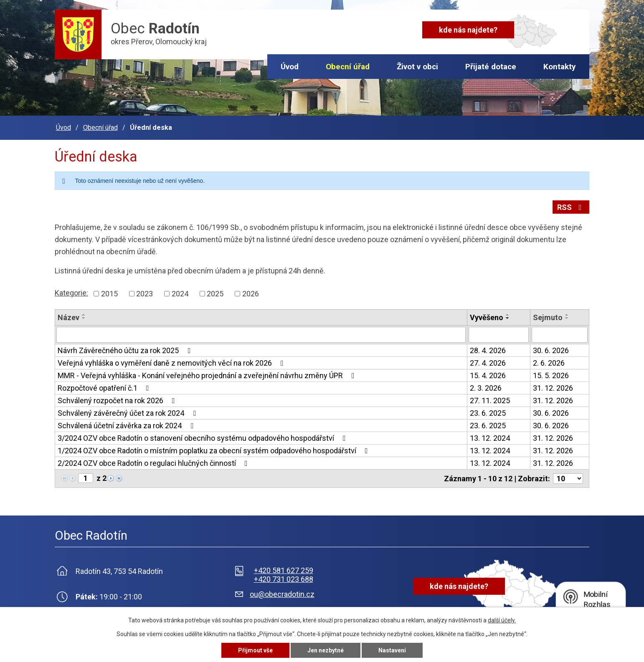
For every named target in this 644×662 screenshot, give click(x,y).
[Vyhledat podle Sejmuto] (560, 335)
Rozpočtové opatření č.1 (105, 388)
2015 (109, 294)
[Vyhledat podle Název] (261, 335)
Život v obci (417, 67)
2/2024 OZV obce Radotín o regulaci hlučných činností (154, 463)
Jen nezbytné (326, 650)
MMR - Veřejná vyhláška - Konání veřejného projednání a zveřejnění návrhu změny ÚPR (208, 375)
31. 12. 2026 (553, 388)
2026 (251, 294)
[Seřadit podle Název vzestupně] (84, 315)
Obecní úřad (348, 67)
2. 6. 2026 (549, 363)
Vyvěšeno (487, 317)
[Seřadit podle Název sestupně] (84, 318)
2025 (215, 294)
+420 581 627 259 (284, 570)
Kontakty (560, 67)
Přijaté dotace (491, 67)
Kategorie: (71, 293)
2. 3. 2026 (486, 388)
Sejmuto (548, 317)
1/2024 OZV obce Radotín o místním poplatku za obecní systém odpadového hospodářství (214, 451)
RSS (571, 207)
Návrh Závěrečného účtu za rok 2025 (126, 350)
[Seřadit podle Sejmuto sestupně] (567, 318)
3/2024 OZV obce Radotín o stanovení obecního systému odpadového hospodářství (203, 438)
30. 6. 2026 (551, 350)
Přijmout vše (255, 650)
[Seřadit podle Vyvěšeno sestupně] (508, 318)
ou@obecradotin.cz (282, 594)
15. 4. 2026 (488, 375)
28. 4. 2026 (488, 350)
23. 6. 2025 (488, 413)
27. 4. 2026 (488, 363)
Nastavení (392, 650)
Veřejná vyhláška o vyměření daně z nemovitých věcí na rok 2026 (172, 363)
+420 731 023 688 (284, 579)
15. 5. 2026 (551, 375)
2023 (145, 294)
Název (68, 317)
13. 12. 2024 (490, 438)
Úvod (290, 67)
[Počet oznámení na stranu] (568, 479)
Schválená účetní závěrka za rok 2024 (127, 426)
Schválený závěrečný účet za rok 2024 (128, 413)
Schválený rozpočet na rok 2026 (118, 400)
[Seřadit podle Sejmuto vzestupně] (567, 315)
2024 (180, 294)
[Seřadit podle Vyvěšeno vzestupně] (508, 315)
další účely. (502, 620)
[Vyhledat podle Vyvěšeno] (499, 335)
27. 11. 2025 (490, 400)
